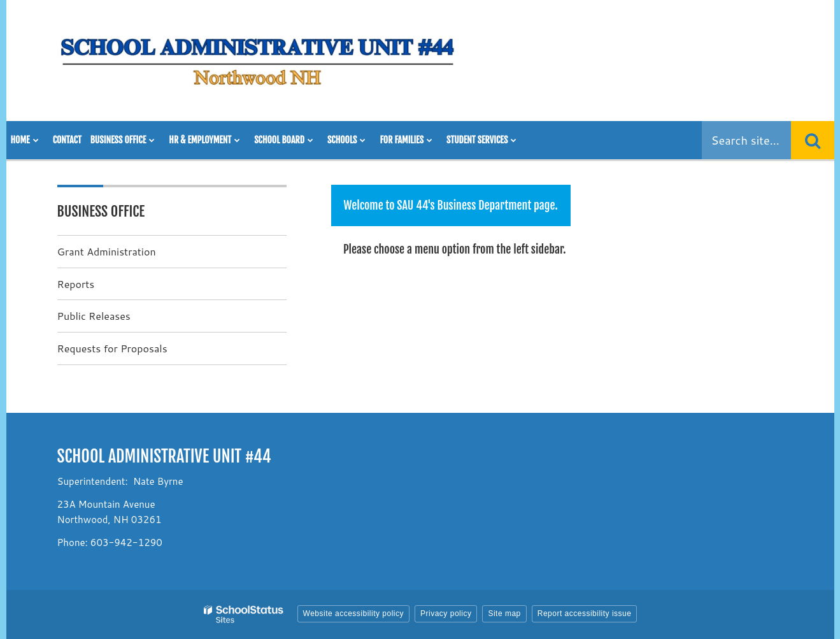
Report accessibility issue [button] (585, 614)
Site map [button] (504, 614)
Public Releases (94, 316)
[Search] (813, 140)
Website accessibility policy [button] (354, 614)
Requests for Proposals (112, 348)
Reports (76, 284)
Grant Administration (107, 251)
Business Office (101, 211)
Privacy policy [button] (446, 614)
